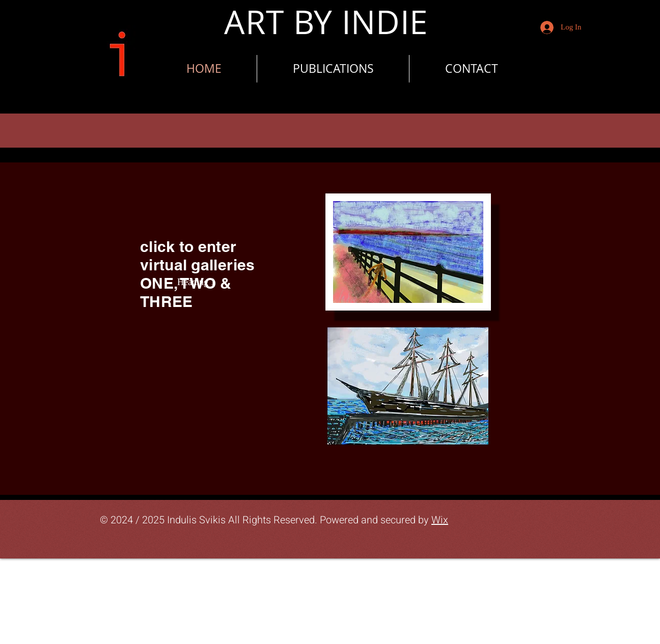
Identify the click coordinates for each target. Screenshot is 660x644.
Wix (440, 520)
